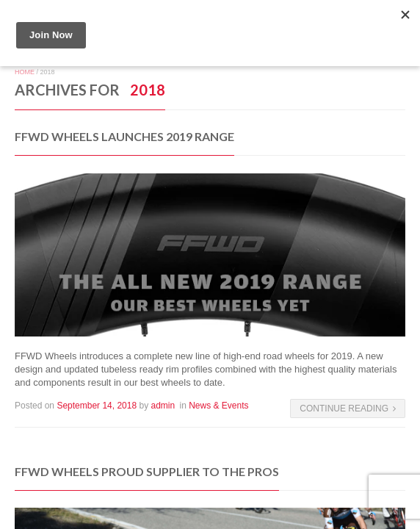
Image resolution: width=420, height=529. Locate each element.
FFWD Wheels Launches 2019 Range (124, 136)
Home (25, 72)
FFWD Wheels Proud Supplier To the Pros (147, 471)
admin (163, 406)
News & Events (218, 406)
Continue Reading (348, 409)
